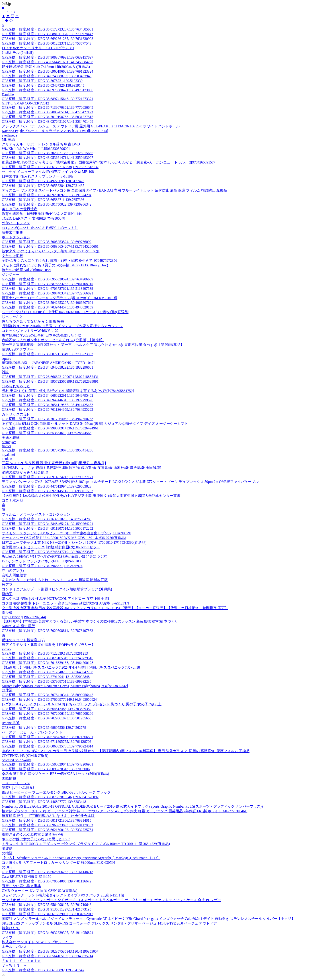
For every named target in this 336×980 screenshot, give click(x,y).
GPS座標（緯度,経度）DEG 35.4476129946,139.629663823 (47, 486)
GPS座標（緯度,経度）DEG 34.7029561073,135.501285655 (47, 718)
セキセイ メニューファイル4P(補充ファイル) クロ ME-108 (48, 172)
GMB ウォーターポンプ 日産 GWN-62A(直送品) (39, 891)
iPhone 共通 (11, 723)
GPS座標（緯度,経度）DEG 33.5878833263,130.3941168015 (47, 284)
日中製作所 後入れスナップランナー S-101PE (38, 176)
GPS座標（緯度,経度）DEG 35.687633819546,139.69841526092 (50, 797)
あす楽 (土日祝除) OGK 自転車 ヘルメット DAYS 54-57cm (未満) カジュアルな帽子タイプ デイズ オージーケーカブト (95, 424)
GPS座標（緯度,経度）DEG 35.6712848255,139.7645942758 (47, 672)
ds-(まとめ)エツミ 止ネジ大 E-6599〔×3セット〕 (40, 228)
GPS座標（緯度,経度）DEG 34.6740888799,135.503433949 (47, 76)
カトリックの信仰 (16, 414)
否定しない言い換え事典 (21, 886)
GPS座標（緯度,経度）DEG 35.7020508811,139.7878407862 (47, 631)
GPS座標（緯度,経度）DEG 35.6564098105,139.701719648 (47, 905)
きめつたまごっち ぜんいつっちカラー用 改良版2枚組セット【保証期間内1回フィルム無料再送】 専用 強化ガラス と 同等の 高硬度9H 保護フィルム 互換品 (126, 751)
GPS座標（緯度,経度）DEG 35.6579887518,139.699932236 (47, 681)
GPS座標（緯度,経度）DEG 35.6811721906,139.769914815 (47, 820)
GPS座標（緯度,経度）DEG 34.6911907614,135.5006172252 (47, 528)
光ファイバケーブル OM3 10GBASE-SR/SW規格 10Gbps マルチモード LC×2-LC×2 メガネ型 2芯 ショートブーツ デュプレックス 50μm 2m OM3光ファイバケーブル (130, 482)
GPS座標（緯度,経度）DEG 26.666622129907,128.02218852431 (50, 377)
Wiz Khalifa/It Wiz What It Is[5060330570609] (36, 149)
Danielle (8, 95)
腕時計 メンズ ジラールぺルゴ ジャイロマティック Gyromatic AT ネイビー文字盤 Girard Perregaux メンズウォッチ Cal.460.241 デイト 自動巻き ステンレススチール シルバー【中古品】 (148, 919)
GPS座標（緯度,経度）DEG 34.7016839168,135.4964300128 (47, 663)
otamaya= (9, 442)
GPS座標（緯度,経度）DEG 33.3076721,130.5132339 (42, 81)
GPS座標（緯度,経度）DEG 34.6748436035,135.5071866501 (47, 737)
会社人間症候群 (14, 575)
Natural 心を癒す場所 (18, 626)
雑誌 (5, 372)
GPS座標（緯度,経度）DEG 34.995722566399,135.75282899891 (50, 381)
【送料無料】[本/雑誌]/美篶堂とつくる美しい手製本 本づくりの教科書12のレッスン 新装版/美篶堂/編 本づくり (90, 621)
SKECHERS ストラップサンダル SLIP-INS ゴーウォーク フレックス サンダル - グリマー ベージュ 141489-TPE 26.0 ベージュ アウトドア (109, 923)
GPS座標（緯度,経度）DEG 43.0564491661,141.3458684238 (47, 62)
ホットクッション (16, 237)
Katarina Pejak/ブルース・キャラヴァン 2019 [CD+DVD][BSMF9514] (55, 131)
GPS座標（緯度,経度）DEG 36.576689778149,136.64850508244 (50, 699)
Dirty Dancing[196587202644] (24, 617)
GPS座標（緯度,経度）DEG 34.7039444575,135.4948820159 (47, 307)
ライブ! (8, 937)
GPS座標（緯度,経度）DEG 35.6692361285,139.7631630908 (47, 39)
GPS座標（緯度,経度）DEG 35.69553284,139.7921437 (43, 186)
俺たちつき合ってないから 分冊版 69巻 (33, 321)
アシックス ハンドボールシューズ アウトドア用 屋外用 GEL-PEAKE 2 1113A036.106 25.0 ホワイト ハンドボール (91, 126)
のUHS (7, 867)
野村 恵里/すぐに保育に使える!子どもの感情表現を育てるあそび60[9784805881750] (68, 391)
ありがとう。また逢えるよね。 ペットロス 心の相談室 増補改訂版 (55, 580)
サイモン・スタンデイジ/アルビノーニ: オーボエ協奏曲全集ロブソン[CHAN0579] (67, 533)
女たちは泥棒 (12, 256)
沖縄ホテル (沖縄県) (18, 53)
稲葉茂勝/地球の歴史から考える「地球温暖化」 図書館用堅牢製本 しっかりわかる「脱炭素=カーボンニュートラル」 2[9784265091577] (109, 162)
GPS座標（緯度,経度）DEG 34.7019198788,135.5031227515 (47, 117)
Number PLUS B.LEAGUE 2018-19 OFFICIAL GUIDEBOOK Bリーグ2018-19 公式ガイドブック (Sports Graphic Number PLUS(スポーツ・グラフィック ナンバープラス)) (132, 806)
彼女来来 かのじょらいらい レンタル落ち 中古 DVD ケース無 (51, 251)
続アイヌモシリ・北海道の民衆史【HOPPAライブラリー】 (48, 645)
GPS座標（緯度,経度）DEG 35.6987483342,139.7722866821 (47, 293)
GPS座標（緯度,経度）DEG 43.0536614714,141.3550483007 (47, 158)
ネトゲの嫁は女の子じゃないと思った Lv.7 (36, 839)
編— (5, 635)
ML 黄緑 (8, 140)
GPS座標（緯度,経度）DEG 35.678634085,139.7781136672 (47, 881)
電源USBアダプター (18, 349)
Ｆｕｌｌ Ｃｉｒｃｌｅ (21, 961)
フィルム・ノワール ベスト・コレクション (36, 514)
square (6, 358)
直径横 (7, 613)
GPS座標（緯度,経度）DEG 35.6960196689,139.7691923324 (47, 71)
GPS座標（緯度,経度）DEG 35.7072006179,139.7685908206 (47, 714)
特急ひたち (11, 928)
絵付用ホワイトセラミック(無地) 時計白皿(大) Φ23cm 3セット (51, 547)
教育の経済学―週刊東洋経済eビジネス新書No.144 (42, 214)
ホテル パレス (14, 947)
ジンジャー (11, 275)
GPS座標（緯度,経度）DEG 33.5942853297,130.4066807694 (47, 303)
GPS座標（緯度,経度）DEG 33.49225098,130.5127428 (43, 181)
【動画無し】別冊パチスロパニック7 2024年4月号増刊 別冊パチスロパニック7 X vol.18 (71, 667)
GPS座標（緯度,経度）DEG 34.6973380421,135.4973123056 (47, 90)
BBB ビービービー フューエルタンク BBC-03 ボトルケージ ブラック (56, 792)
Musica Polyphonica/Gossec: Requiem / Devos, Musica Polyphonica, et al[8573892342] (65, 686)
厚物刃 (7, 594)
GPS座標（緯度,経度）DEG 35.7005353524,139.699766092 (47, 242)
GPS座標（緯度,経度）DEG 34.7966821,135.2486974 (42, 566)
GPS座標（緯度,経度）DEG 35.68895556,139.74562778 (44, 728)
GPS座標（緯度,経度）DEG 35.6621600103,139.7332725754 (47, 830)
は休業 (7, 690)
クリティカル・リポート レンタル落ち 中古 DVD (41, 144)
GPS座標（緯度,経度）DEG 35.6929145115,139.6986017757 (47, 491)
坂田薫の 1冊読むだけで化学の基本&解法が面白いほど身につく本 (54, 556)
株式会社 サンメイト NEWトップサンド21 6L (38, 942)
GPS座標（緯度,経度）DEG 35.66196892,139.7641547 (43, 970)
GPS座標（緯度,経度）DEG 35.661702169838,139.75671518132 (50, 167)
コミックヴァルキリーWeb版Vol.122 (30, 331)
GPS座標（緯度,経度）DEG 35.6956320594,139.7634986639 (47, 279)
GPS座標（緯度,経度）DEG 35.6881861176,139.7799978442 (47, 34)
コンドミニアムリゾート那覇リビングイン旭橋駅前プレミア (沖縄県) (57, 589)
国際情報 (9, 778)
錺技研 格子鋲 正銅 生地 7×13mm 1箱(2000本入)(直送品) (46, 67)
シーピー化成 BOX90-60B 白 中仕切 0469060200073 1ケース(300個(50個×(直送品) (66, 312)
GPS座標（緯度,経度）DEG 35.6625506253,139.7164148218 (47, 872)
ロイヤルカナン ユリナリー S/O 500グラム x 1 (38, 48)
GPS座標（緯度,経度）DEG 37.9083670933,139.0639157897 (47, 57)
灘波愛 (7, 848)
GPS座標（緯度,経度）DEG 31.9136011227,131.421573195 (47, 909)
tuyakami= (9, 455)
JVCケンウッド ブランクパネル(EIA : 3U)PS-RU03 (41, 561)
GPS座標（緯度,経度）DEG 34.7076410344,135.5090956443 (47, 695)
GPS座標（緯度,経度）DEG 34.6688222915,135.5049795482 (47, 395)
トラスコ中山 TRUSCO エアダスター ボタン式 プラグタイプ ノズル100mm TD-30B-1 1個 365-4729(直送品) (86, 844)
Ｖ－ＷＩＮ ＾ (14, 965)
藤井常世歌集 (12, 232)
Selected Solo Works (17, 760)
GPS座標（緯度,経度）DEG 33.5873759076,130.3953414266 (47, 450)
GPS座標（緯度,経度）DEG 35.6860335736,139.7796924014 (47, 746)
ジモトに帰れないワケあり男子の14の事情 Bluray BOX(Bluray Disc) (55, 265)
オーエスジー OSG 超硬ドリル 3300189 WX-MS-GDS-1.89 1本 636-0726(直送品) (64, 538)
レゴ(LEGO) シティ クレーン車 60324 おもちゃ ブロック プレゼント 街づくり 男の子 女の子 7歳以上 (82, 704)
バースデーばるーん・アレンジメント (32, 732)
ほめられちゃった (16, 386)
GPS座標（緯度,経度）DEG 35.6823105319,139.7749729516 (47, 658)
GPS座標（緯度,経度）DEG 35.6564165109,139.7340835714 (47, 956)
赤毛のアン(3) (13, 571)
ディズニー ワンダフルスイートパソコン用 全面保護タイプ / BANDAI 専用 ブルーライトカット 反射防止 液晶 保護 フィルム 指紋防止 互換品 (114, 190)
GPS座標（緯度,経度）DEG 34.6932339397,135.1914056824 (47, 933)
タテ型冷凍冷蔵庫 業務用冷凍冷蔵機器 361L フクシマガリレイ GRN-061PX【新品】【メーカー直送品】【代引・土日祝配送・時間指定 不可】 (115, 608)
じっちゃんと (12, 317)
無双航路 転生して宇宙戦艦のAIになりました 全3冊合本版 (48, 816)
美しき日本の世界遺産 (20, 209)
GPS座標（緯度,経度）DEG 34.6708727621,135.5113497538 (47, 289)
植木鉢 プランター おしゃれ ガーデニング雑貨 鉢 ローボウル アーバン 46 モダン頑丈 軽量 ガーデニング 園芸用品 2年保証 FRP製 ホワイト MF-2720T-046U (125, 811)
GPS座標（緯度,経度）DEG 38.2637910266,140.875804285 (47, 519)
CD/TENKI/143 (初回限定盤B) (25, 756)
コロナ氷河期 (12, 500)
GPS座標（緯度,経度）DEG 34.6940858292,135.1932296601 (47, 367)
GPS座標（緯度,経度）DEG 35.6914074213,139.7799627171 (47, 477)
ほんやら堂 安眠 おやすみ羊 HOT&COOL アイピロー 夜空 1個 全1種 (56, 599)
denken (7, 459)
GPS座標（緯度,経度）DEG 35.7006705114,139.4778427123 (47, 112)
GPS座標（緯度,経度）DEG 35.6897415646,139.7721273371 (47, 99)
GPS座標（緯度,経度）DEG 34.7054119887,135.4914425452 (47, 405)
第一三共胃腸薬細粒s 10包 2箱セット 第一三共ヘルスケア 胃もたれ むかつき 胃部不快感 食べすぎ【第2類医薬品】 (93, 345)
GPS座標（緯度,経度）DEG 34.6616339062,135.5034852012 (47, 914)
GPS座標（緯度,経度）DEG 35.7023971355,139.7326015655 (47, 153)
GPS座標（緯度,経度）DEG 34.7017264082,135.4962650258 (47, 419)
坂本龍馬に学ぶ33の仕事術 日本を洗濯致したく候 (41, 335)
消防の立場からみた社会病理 (25, 472)
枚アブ (7, 585)
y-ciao (6, 649)
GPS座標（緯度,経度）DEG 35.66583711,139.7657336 (43, 200)
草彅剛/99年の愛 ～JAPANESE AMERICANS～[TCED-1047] (48, 363)
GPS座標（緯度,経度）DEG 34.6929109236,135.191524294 (47, 195)
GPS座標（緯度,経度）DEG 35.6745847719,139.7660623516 (47, 552)
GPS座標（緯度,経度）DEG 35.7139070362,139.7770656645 (47, 107)
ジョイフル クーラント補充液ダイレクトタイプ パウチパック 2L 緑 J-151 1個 (63, 895)
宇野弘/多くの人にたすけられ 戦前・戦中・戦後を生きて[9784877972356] (60, 260)
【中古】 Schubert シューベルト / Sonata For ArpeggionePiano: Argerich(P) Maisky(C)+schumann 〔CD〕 (81, 858)
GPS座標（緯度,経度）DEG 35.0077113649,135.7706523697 (47, 354)
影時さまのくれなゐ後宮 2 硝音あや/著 (33, 834)
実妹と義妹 (11, 438)
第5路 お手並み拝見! (18, 788)
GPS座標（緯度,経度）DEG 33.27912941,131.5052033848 (46, 677)
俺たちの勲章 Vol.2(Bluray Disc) (26, 270)
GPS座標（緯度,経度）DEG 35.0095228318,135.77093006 (46, 769)
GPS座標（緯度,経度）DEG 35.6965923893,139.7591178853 (47, 825)
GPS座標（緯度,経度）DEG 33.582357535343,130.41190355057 (50, 951)
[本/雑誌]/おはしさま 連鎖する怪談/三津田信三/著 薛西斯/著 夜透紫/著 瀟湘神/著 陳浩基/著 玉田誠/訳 (81, 468)
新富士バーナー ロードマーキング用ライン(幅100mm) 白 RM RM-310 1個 (60, 298)
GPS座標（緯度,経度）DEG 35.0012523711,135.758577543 (47, 43)
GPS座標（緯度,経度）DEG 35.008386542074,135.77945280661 (50, 246)
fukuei (6, 446)
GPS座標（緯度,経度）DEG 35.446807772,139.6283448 (44, 802)
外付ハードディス (16, 223)
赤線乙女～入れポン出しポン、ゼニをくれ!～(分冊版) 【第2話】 (53, 340)
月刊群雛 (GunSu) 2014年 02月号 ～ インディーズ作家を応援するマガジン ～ (62, 326)
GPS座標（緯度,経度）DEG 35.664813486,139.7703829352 (47, 709)
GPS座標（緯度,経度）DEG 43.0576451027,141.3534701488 (47, 121)
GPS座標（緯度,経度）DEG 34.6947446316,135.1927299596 (47, 400)
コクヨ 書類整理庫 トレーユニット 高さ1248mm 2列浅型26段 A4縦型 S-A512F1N (65, 603)
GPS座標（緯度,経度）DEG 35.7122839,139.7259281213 (45, 653)
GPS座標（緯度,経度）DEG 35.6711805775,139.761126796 (46, 742)
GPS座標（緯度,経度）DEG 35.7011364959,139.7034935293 (47, 409)
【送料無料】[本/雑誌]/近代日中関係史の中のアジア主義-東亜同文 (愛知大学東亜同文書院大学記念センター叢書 (91, 496)
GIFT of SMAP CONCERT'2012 (25, 103)
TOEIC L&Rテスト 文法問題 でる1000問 (33, 218)
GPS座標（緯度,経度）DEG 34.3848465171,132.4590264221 (47, 524)
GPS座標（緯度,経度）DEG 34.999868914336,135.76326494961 (50, 428)
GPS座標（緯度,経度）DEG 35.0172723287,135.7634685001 (47, 29)
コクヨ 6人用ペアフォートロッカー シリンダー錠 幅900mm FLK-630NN (58, 863)
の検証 (7, 853)
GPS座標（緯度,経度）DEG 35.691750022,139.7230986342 (47, 204)
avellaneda (9, 135)
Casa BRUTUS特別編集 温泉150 (27, 877)
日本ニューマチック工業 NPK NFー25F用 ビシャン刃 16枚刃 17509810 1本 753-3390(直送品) (74, 542)
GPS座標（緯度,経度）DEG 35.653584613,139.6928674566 (47, 433)
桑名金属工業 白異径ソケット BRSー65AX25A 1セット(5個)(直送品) (55, 774)
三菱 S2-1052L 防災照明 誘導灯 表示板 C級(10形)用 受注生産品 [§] (54, 463)
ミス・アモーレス (16, 783)
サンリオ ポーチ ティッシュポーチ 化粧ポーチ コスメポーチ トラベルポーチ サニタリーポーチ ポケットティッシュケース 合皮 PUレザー (111, 900)
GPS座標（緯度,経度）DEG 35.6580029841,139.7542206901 (47, 764)
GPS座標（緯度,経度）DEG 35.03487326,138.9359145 (43, 85)
